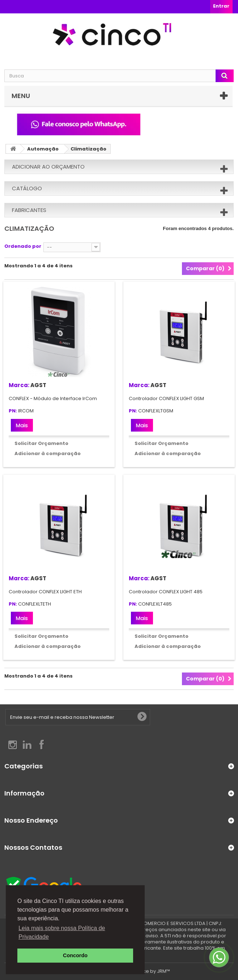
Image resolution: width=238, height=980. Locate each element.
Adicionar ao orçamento (48, 167)
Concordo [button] (75, 955)
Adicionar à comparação (48, 453)
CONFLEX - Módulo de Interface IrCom (53, 398)
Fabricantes (29, 210)
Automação (43, 149)
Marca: (19, 385)
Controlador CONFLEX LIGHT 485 (166, 592)
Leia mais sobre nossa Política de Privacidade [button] (62, 932)
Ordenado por (23, 246)
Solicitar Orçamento (41, 443)
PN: (13, 411)
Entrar (221, 6)
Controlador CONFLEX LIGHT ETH (45, 592)
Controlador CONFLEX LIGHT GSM (166, 398)
